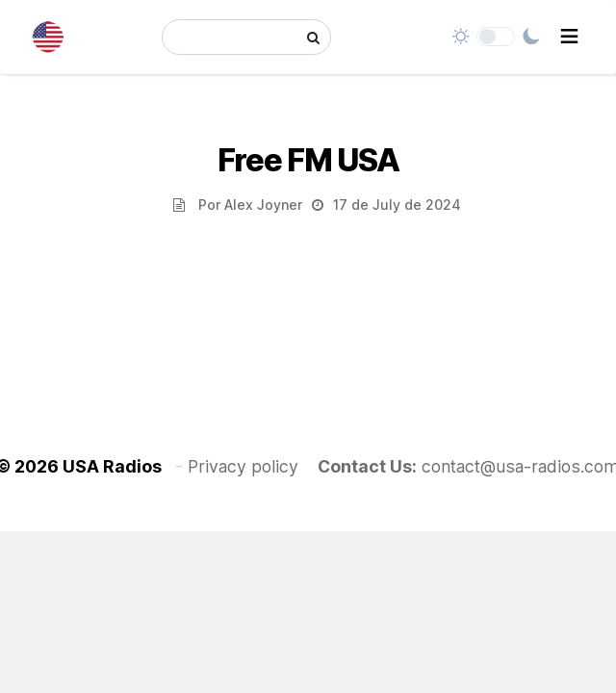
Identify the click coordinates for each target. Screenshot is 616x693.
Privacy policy (243, 466)
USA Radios (112, 466)
